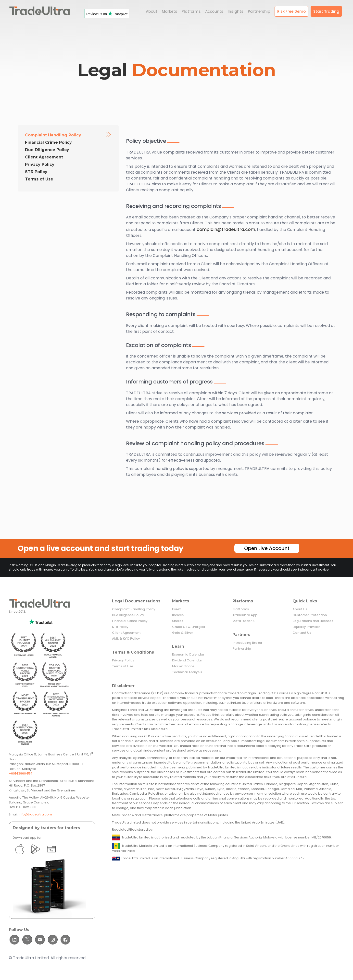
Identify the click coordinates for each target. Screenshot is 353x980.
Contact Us (302, 633)
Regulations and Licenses (313, 621)
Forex (176, 609)
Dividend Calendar (187, 660)
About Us (300, 609)
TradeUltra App (245, 615)
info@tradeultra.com (35, 814)
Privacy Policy (40, 164)
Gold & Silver (183, 633)
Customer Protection (310, 615)
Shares (178, 621)
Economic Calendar (188, 655)
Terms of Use (39, 179)
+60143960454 (21, 773)
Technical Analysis (187, 672)
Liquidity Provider (306, 627)
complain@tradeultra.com (226, 229)
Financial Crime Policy (48, 142)
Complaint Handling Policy (53, 135)
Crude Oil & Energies (189, 627)
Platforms (241, 609)
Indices (178, 615)
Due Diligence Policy (47, 150)
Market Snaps (183, 666)
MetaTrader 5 (243, 621)
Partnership (242, 649)
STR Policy (36, 172)
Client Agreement (44, 157)
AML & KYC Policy (126, 639)
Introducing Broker (247, 643)
